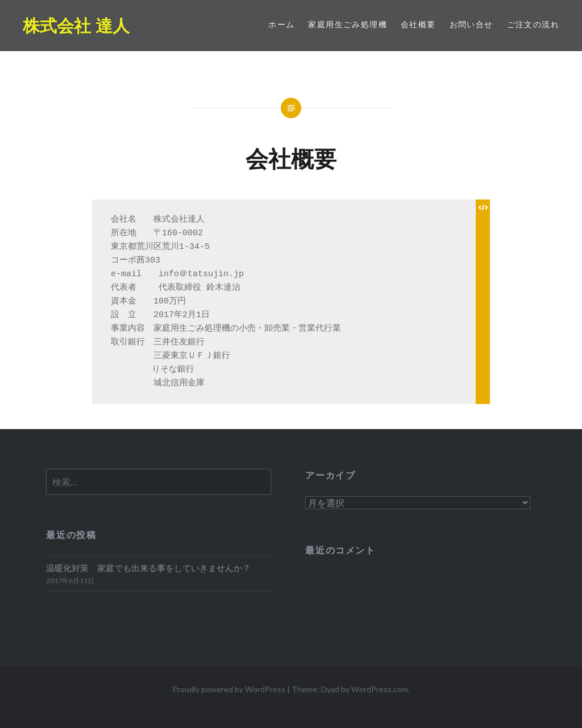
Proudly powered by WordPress (229, 689)
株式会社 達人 (76, 25)
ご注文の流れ (533, 24)
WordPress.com (380, 689)
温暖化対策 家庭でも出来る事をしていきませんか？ (148, 568)
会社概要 (418, 24)
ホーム (281, 24)
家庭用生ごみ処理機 (348, 24)
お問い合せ (471, 24)
